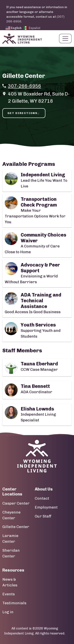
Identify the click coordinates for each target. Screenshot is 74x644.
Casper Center (16, 503)
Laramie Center (10, 539)
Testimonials (14, 603)
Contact (42, 498)
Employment (46, 507)
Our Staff (43, 516)
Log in (8, 612)
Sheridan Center (11, 553)
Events (9, 594)
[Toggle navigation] (65, 39)
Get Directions (24, 113)
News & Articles (10, 582)
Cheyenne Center (11, 515)
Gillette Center (16, 527)
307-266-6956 (24, 86)
